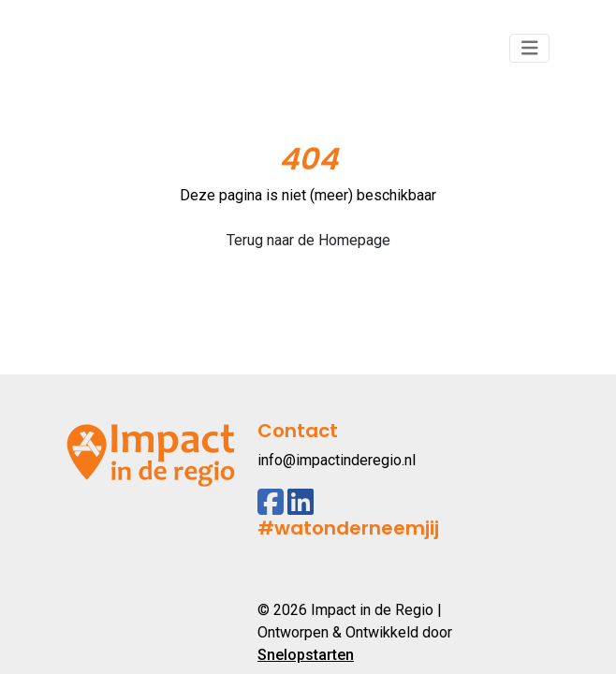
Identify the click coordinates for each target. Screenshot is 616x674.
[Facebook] (271, 502)
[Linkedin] (301, 502)
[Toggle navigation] (530, 48)
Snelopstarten (306, 655)
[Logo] (151, 48)
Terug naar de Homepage (308, 240)
